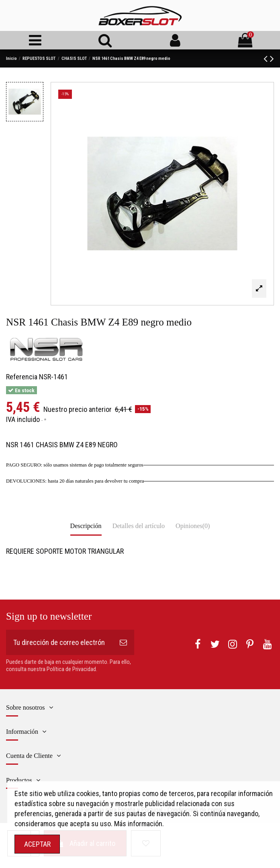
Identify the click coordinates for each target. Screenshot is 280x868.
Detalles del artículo (139, 526)
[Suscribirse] (123, 642)
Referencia (22, 377)
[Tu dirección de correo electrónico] (59, 642)
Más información (138, 824)
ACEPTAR (37, 844)
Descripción (86, 526)
